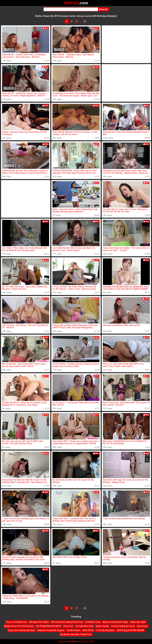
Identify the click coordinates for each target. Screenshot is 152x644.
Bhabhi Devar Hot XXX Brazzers (19, 626)
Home (61, 642)
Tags (68, 642)
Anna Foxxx (142, 626)
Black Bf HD (88, 630)
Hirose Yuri (68, 626)
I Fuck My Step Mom (105, 630)
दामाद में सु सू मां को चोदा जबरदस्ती (130, 630)
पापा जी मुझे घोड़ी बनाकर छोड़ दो (48, 626)
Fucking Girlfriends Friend (123, 626)
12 (85, 21)
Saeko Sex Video (138, 622)
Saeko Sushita (102, 626)
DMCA (75, 642)
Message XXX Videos (39, 622)
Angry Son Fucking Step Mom (22, 630)
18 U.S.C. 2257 (87, 642)
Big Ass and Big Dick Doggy (115, 622)
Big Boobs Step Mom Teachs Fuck (76, 634)
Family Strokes (74, 630)
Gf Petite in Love (93, 622)
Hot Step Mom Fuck (84, 626)
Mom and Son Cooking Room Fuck (67, 622)
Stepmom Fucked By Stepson (51, 630)
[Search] (71, 9)
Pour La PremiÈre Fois (16, 622)
